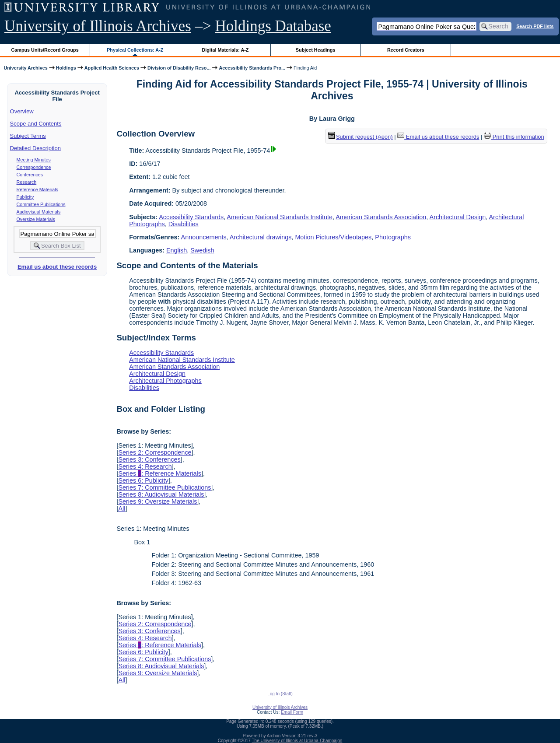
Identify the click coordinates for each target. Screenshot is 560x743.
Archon (274, 736)
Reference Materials (37, 189)
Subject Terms (28, 136)
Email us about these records (57, 267)
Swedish (202, 250)
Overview (22, 111)
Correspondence (34, 167)
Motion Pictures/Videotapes (333, 237)
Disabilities (184, 224)
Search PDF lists (535, 26)
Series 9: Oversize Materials (157, 501)
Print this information (514, 137)
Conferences (30, 175)
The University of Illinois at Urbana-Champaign (297, 741)
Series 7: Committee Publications (164, 487)
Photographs (393, 237)
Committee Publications (41, 204)
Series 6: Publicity (143, 480)
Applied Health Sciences (112, 68)
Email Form (292, 712)
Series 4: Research (145, 466)
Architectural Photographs (165, 381)
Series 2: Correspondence (155, 452)
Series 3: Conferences (149, 459)
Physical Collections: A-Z (135, 50)
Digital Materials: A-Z (225, 50)
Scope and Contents (36, 124)
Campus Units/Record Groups (45, 50)
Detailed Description (35, 148)
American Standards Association (381, 217)
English (177, 250)
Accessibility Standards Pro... (252, 68)
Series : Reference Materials (160, 473)
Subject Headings (316, 50)
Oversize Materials (36, 219)
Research (27, 182)
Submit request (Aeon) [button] (360, 137)
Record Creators (406, 50)
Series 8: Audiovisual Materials (161, 494)
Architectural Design (458, 217)
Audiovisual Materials (39, 212)
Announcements (204, 237)
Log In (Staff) (280, 694)
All (122, 508)
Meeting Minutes (34, 160)
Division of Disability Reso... (179, 68)
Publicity (25, 197)
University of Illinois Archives (98, 26)
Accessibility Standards (191, 217)
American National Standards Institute (280, 217)
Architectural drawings (261, 237)
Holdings (66, 68)
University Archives (25, 68)
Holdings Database (273, 26)
